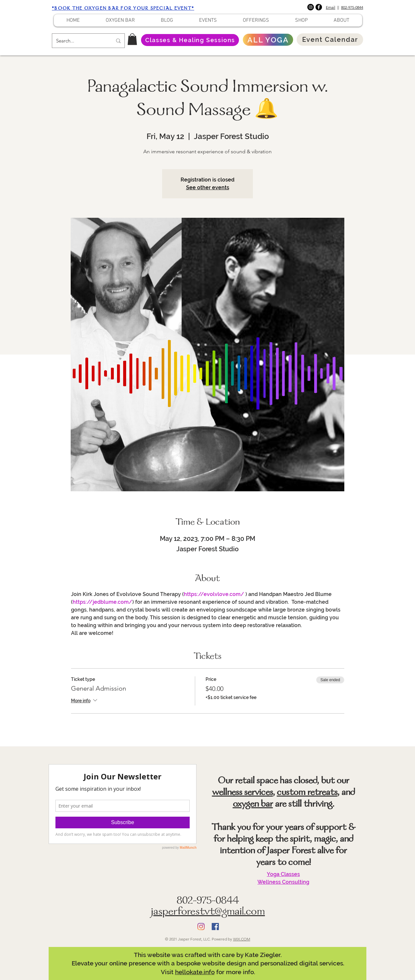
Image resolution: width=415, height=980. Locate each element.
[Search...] (79, 41)
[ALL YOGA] (268, 40)
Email (331, 7)
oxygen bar (253, 805)
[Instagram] (311, 7)
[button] (132, 39)
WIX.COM (242, 939)
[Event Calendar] (330, 40)
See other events (208, 187)
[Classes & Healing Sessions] (190, 40)
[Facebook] (319, 7)
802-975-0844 (352, 7)
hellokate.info (195, 972)
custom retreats (307, 793)
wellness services (243, 793)
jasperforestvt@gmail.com (208, 912)
